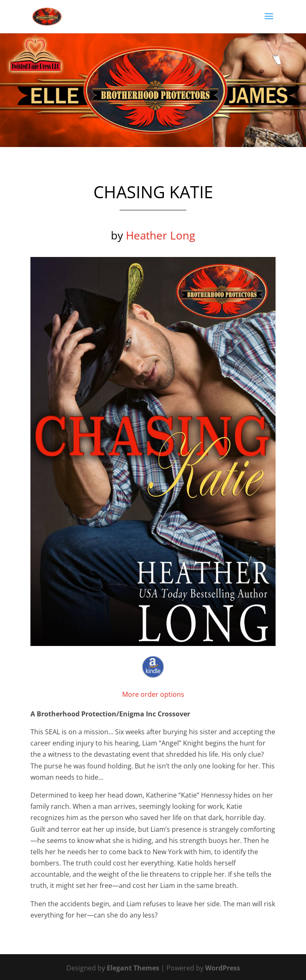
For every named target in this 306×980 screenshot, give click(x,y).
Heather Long (161, 235)
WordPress (223, 968)
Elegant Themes (133, 968)
